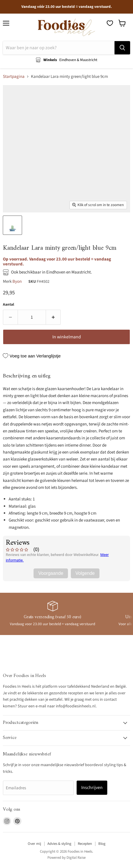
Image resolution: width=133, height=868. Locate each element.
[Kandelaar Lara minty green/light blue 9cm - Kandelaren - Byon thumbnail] (12, 225)
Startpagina (14, 77)
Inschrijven (92, 788)
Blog (102, 844)
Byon (17, 281)
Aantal (9, 305)
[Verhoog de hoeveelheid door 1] (53, 317)
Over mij (34, 844)
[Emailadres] (38, 788)
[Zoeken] (59, 48)
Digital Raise (76, 858)
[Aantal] (32, 317)
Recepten (85, 844)
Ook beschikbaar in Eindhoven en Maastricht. (51, 272)
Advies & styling (59, 844)
